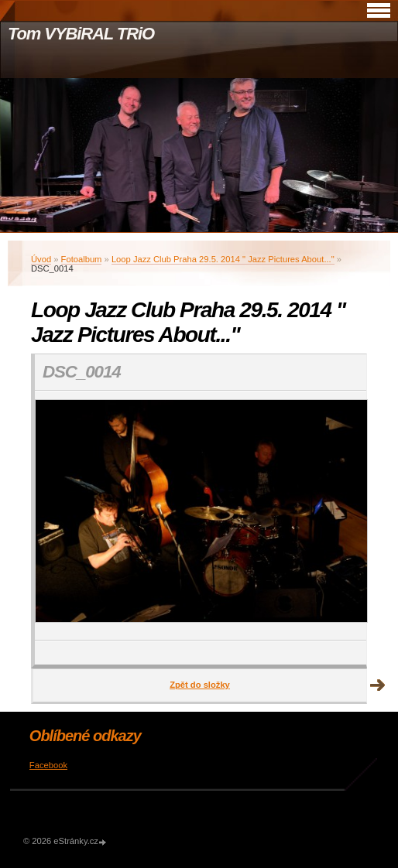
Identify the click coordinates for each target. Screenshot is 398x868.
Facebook (48, 765)
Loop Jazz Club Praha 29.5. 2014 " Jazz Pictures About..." (223, 259)
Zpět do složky (200, 685)
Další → (378, 685)
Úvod (41, 259)
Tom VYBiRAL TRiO (81, 34)
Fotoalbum (82, 259)
